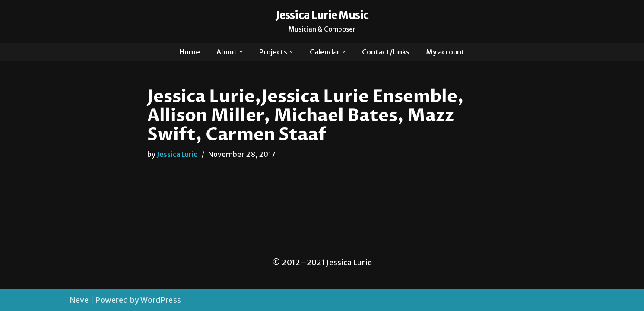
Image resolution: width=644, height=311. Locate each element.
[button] (241, 52)
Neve (79, 300)
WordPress (161, 300)
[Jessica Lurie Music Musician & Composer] (322, 21)
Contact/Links (386, 52)
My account (445, 52)
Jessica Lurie (177, 154)
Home (190, 52)
